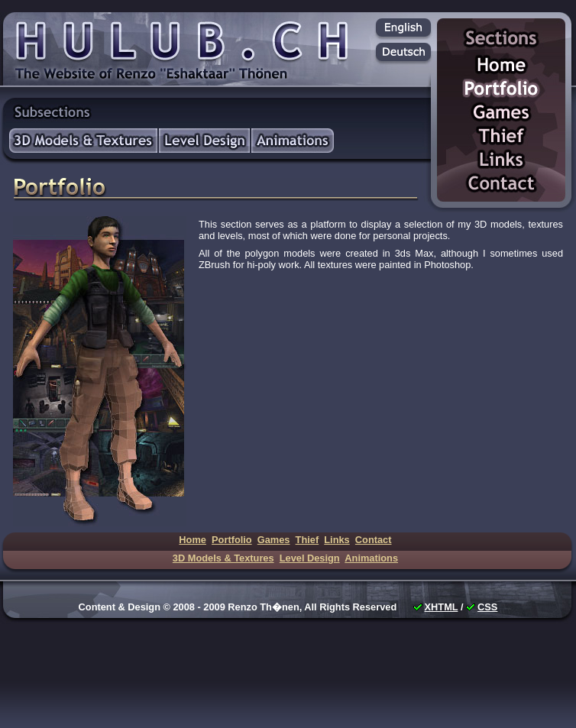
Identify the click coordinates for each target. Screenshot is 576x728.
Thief (501, 137)
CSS (487, 607)
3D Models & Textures (84, 141)
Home (501, 66)
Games (501, 113)
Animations (292, 141)
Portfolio (501, 90)
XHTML (442, 607)
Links (501, 161)
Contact (501, 184)
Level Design (204, 141)
